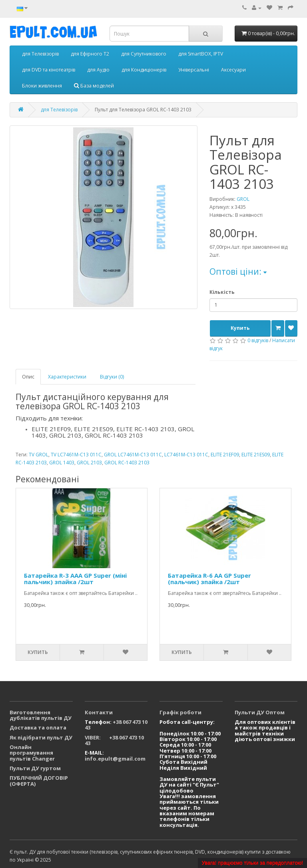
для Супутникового (144, 54)
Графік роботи (180, 712)
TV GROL (39, 455)
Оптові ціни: (238, 271)
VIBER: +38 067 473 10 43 (114, 740)
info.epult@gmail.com (115, 759)
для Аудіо (98, 70)
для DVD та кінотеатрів (49, 70)
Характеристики (67, 377)
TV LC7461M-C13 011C (76, 455)
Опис (28, 377)
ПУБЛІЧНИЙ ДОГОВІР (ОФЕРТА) (39, 781)
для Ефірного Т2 (90, 54)
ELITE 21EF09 (225, 455)
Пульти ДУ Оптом (260, 712)
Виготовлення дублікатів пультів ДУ (41, 715)
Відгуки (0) (112, 377)
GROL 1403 (62, 463)
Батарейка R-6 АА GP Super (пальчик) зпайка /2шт (209, 579)
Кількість (222, 292)
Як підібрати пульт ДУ (41, 737)
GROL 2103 (89, 463)
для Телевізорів (40, 54)
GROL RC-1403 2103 (127, 463)
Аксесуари (233, 70)
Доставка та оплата (38, 727)
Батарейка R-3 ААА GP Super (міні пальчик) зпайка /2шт (75, 579)
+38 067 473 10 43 (116, 725)
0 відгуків (258, 340)
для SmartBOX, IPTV (201, 54)
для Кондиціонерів (144, 70)
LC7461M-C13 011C (186, 455)
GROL (243, 199)
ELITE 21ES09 (256, 455)
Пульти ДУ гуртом (35, 768)
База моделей (94, 86)
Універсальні (194, 70)
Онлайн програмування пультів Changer (32, 753)
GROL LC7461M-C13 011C (133, 455)
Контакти (99, 712)
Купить (240, 328)
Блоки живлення (42, 86)
